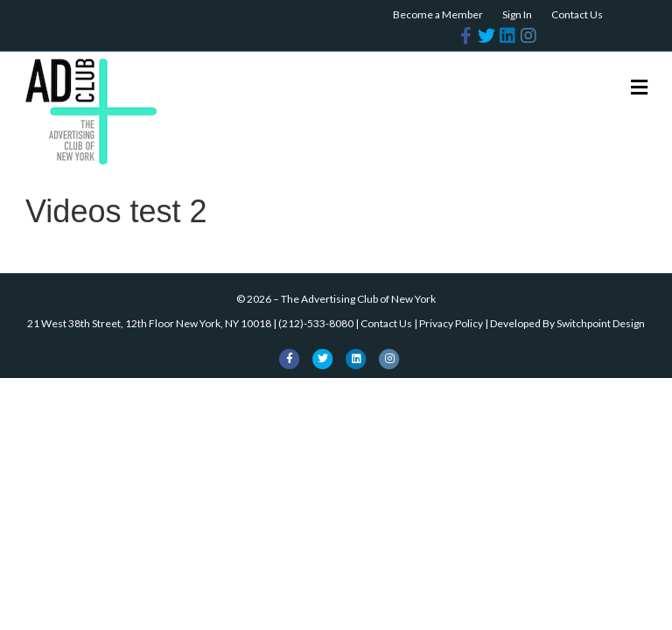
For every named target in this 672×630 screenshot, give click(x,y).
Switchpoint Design (601, 323)
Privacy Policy (451, 323)
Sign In (517, 14)
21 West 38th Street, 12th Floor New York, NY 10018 (149, 323)
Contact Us (577, 14)
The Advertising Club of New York (358, 299)
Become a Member (438, 14)
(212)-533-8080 (316, 323)
